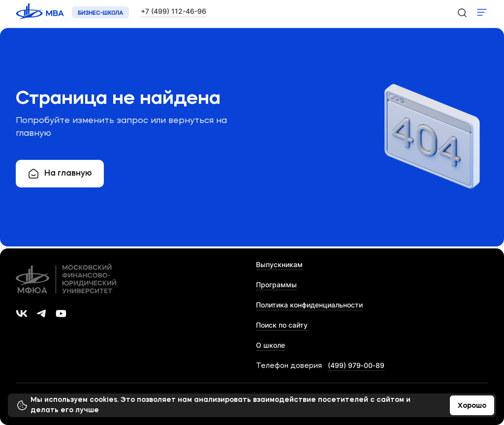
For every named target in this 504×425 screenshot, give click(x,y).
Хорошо (472, 406)
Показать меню (482, 12)
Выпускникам (279, 264)
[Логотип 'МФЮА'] (41, 13)
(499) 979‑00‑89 (356, 365)
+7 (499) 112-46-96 (173, 11)
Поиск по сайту (282, 325)
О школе (270, 345)
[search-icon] (462, 12)
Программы (276, 285)
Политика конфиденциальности (309, 305)
